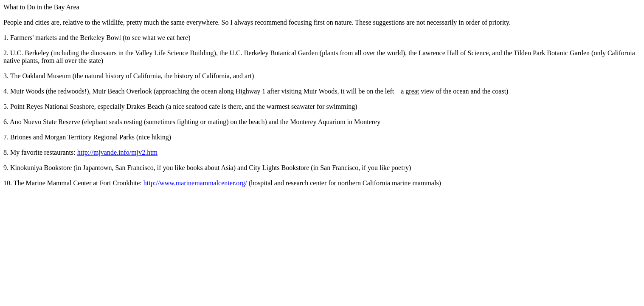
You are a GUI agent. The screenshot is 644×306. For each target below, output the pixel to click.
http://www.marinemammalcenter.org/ (195, 183)
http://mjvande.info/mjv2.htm (117, 152)
